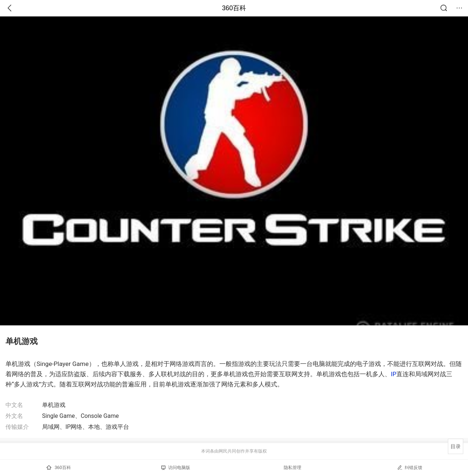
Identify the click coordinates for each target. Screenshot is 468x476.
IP (394, 374)
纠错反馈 (410, 467)
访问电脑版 (176, 468)
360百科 (234, 8)
